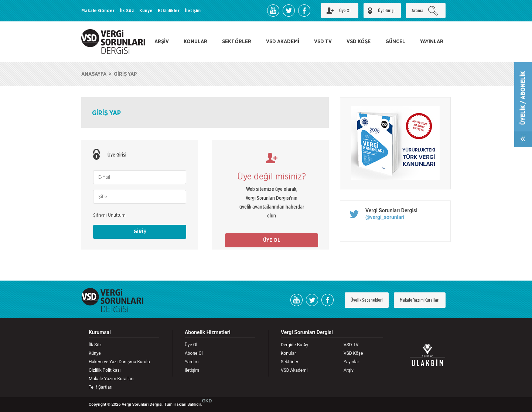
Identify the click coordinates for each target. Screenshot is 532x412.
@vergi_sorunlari (385, 217)
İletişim (193, 11)
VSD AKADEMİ (283, 42)
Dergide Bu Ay (294, 345)
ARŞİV (162, 42)
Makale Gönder (98, 11)
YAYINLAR (432, 42)
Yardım (192, 362)
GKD (207, 401)
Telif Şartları (100, 387)
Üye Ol (191, 345)
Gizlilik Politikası (105, 370)
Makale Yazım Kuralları (420, 300)
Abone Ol (194, 353)
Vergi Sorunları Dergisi (391, 210)
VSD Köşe (353, 353)
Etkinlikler (169, 11)
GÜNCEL (395, 42)
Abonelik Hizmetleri (208, 332)
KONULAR (195, 42)
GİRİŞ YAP (125, 74)
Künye (146, 11)
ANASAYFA (94, 74)
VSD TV (323, 42)
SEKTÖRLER (237, 42)
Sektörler (290, 362)
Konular (288, 353)
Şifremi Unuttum (109, 215)
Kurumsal (100, 332)
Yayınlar (351, 362)
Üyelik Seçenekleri (367, 300)
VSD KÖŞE (359, 42)
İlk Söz (127, 11)
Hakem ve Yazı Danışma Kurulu (119, 362)
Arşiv (349, 370)
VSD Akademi (294, 370)
